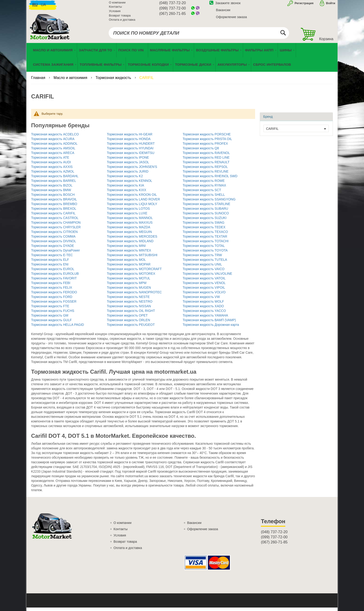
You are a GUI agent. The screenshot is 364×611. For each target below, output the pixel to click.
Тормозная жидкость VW (201, 300)
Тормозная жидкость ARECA (53, 156)
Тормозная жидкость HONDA (129, 142)
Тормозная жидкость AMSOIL (53, 152)
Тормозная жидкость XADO (203, 310)
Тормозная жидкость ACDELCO (55, 138)
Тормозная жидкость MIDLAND (130, 245)
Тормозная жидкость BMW (51, 193)
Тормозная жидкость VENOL (204, 286)
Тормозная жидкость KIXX (127, 193)
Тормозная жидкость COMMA (53, 240)
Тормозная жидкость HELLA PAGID (58, 328)
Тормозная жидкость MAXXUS (130, 226)
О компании (117, 5)
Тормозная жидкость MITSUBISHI (132, 258)
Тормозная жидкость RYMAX (204, 189)
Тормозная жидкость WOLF (203, 305)
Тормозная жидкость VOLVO (204, 296)
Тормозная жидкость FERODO (54, 296)
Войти (331, 5)
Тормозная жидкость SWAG (204, 226)
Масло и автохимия (71, 81)
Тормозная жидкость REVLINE (206, 175)
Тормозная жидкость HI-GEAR (130, 138)
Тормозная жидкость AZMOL (53, 175)
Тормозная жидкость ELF (50, 263)
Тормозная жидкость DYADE (53, 249)
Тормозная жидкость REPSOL (205, 170)
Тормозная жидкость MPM (127, 286)
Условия (115, 13)
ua (43, 7)
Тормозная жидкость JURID (128, 175)
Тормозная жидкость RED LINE (206, 161)
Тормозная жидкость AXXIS (52, 170)
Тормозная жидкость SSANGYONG (209, 203)
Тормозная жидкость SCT (202, 193)
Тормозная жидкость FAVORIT (54, 282)
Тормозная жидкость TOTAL (204, 249)
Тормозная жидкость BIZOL (52, 189)
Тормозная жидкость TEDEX (204, 231)
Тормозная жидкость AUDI (51, 166)
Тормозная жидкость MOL (126, 263)
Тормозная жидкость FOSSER (54, 305)
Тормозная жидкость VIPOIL (204, 291)
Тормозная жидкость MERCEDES (132, 240)
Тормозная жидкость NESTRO (130, 305)
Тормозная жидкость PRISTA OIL (207, 142)
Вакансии (223, 12)
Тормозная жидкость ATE (50, 161)
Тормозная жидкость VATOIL (204, 282)
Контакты (115, 9)
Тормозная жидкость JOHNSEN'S (132, 170)
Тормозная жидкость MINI (126, 249)
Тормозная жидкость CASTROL (55, 221)
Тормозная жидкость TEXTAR (205, 240)
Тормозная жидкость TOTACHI (206, 245)
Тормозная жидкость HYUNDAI (130, 152)
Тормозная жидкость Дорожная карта (211, 328)
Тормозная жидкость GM (50, 319)
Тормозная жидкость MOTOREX (131, 277)
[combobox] (199, 35)
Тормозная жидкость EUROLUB (55, 277)
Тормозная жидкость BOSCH (53, 198)
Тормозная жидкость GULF (51, 323)
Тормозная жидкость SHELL (204, 198)
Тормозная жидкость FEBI (51, 286)
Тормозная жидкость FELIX (52, 291)
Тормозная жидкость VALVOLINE (207, 277)
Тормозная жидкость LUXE (127, 217)
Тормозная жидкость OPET (127, 319)
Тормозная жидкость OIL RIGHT (131, 314)
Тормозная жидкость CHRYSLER (56, 231)
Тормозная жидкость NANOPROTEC (134, 296)
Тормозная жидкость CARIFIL (53, 217)
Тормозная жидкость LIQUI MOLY (132, 207)
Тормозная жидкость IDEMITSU (131, 156)
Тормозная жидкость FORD (52, 300)
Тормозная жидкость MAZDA (128, 231)
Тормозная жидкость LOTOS (128, 212)
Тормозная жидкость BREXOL (54, 212)
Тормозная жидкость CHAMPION (56, 226)
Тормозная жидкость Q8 (201, 152)
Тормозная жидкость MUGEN (129, 291)
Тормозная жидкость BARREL (54, 184)
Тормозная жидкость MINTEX (129, 254)
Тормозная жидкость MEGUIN (129, 235)
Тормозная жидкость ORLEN (128, 323)
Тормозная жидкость (114, 81)
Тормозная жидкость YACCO (204, 314)
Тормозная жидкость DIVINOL (54, 245)
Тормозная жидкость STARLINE (206, 207)
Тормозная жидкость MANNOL (130, 221)
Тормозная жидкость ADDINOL (54, 147)
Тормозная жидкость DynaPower (55, 254)
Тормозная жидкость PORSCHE (207, 138)
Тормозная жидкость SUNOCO (206, 217)
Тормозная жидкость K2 (125, 180)
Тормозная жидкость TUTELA (205, 263)
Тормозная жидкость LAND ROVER (133, 203)
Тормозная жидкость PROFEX (205, 147)
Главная (39, 81)
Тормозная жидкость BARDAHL (55, 180)
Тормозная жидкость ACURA (53, 142)
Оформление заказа (231, 19)
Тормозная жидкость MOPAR (129, 268)
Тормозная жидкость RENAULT (206, 166)
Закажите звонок (225, 5)
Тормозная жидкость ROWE (204, 184)
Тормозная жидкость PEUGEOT (131, 328)
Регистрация (304, 5)
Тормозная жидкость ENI (50, 268)
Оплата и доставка (122, 22)
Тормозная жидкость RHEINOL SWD (210, 180)
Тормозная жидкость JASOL (128, 166)
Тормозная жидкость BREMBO (54, 207)
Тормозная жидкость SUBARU (205, 212)
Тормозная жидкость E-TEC (52, 258)
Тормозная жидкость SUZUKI (205, 221)
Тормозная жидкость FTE (50, 310)
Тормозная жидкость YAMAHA (205, 319)
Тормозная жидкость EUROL (53, 272)
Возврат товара (120, 18)
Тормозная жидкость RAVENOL (206, 156)
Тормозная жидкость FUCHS (53, 314)
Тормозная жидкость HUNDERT (131, 147)
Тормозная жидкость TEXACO (205, 235)
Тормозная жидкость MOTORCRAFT (134, 272)
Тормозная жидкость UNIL (202, 268)
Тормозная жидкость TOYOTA (205, 254)
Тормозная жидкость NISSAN (129, 310)
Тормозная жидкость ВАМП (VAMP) (209, 323)
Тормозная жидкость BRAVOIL (54, 203)
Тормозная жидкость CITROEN (54, 235)
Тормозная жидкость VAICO (204, 272)
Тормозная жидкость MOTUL (128, 282)
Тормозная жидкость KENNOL (129, 184)
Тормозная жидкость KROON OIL (132, 198)
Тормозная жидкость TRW (202, 258)
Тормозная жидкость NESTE (128, 300)
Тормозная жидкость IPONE (128, 161)
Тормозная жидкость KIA (125, 189)
